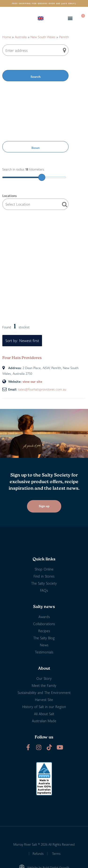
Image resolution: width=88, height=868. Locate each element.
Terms (56, 854)
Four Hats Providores (22, 358)
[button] (70, 18)
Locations (10, 196)
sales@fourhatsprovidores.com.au (42, 389)
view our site (32, 381)
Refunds (38, 854)
